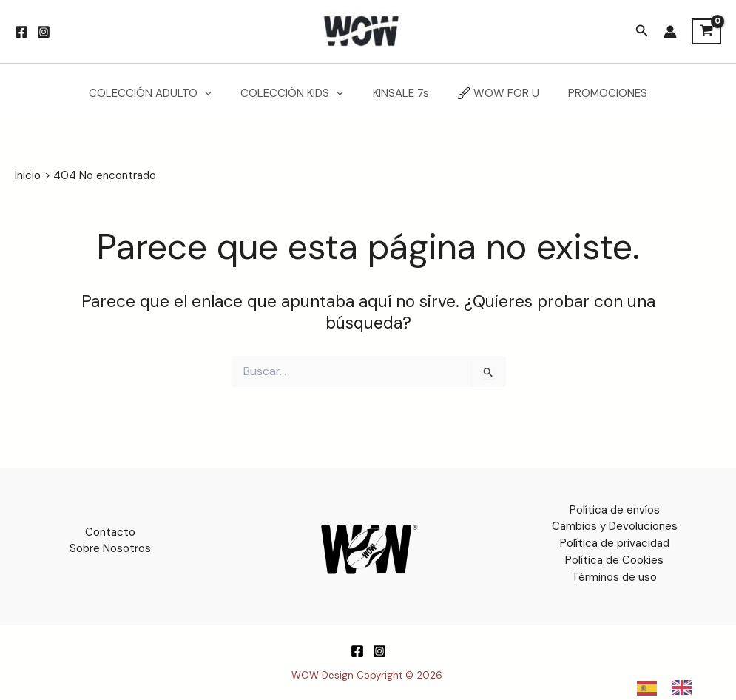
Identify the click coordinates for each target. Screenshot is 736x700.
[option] (685, 687)
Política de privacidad (615, 543)
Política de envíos (615, 510)
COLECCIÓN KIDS (299, 93)
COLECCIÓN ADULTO (164, 93)
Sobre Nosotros (110, 548)
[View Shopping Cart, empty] (706, 32)
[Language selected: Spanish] (672, 687)
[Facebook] (21, 32)
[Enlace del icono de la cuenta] (670, 32)
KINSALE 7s (401, 93)
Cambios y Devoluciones (615, 526)
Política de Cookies (614, 559)
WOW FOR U (492, 93)
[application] (219, 93)
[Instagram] (44, 32)
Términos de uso (614, 576)
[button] (642, 31)
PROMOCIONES (594, 93)
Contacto (110, 532)
